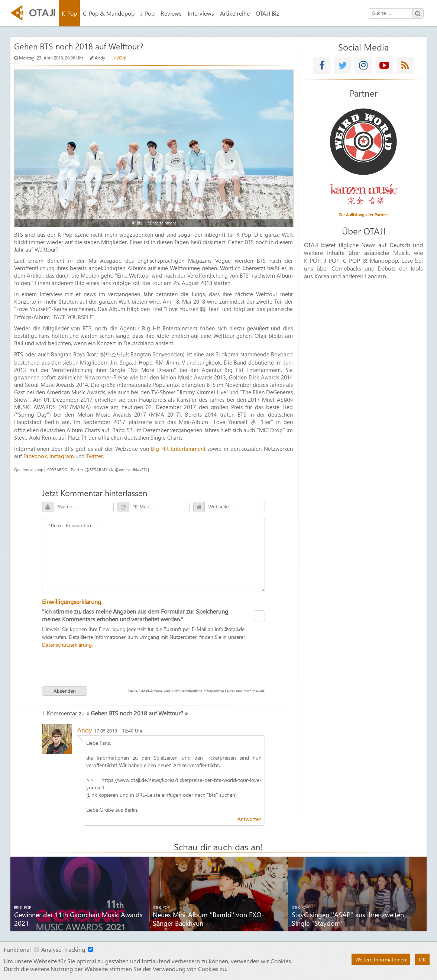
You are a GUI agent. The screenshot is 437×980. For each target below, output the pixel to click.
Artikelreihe (235, 13)
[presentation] (153, 666)
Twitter (95, 456)
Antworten (250, 819)
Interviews (201, 13)
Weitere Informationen (381, 959)
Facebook (35, 456)
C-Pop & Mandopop (109, 13)
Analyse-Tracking (63, 949)
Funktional (17, 949)
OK (422, 959)
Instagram (62, 456)
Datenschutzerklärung (67, 644)
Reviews (171, 13)
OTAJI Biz (267, 13)
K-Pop (69, 13)
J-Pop (148, 13)
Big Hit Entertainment (178, 449)
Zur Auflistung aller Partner (363, 215)
